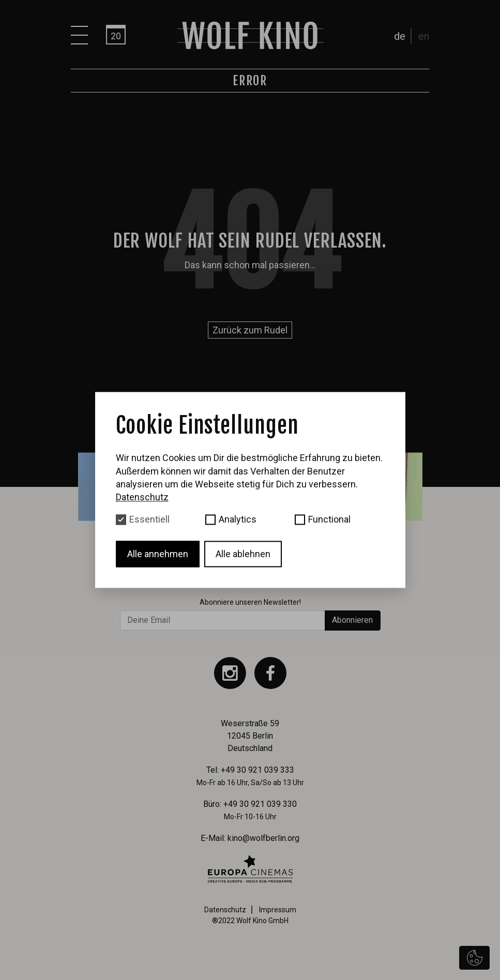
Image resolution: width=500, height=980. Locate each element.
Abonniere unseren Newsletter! (250, 602)
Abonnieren (352, 620)
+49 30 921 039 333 (257, 770)
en (424, 36)
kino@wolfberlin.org (263, 838)
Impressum (278, 910)
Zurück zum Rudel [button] (250, 330)
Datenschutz (225, 910)
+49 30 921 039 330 (260, 804)
